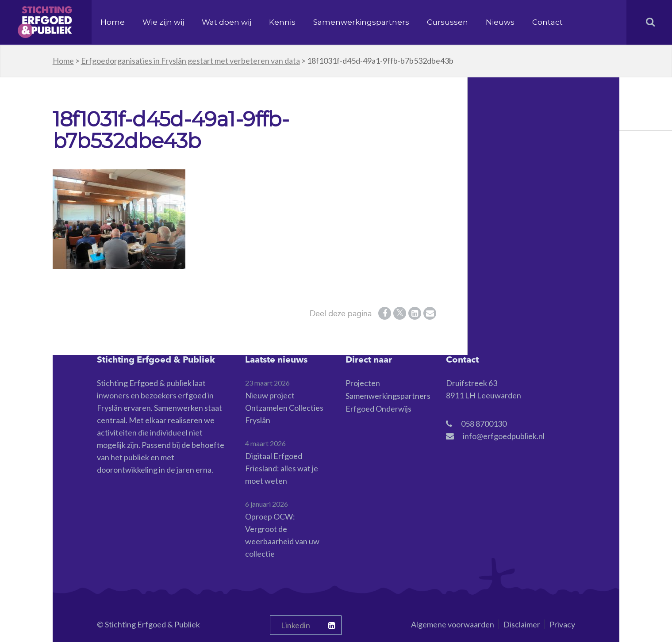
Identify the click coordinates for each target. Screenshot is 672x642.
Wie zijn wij (163, 22)
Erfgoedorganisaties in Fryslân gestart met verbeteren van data (190, 61)
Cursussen (447, 22)
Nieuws (500, 22)
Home (113, 22)
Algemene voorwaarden (453, 624)
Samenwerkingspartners (361, 22)
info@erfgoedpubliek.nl (504, 436)
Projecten (363, 383)
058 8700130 (484, 424)
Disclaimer (522, 624)
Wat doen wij (227, 22)
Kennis (282, 22)
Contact (547, 22)
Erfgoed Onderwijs (378, 409)
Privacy (562, 624)
